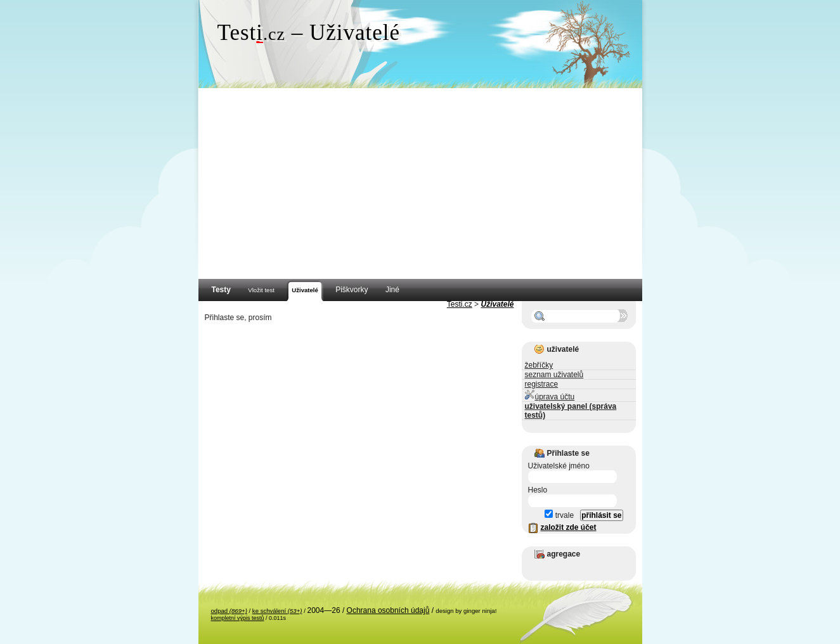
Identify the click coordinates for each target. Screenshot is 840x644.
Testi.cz (460, 304)
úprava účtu (550, 395)
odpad (229, 611)
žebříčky (539, 365)
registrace (542, 384)
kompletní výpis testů (238, 618)
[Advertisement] (420, 184)
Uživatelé (497, 304)
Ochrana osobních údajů (388, 610)
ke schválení (277, 611)
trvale (559, 515)
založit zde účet (569, 527)
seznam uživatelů (554, 375)
